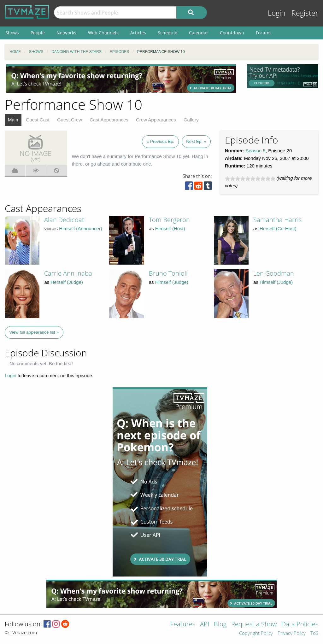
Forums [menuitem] (264, 33)
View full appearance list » (34, 332)
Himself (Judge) (172, 282)
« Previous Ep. (161, 141)
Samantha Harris (277, 220)
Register (305, 13)
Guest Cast (38, 120)
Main (13, 120)
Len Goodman (274, 273)
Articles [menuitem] (138, 33)
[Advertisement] (121, 79)
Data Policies (300, 625)
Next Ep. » (196, 141)
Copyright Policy (256, 633)
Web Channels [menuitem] (103, 33)
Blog (220, 625)
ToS (314, 633)
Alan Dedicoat (64, 220)
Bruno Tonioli (168, 273)
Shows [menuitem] (12, 33)
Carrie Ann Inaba (68, 273)
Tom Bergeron (169, 220)
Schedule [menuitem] (167, 33)
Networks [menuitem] (66, 33)
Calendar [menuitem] (199, 33)
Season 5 (256, 151)
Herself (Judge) (67, 282)
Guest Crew (70, 120)
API (205, 625)
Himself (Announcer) (81, 228)
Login (277, 13)
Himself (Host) (170, 228)
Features (183, 625)
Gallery (191, 120)
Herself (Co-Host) (278, 228)
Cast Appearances (109, 120)
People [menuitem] (38, 33)
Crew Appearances (156, 120)
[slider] (250, 179)
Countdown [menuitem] (232, 33)
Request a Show (254, 625)
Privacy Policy (292, 633)
